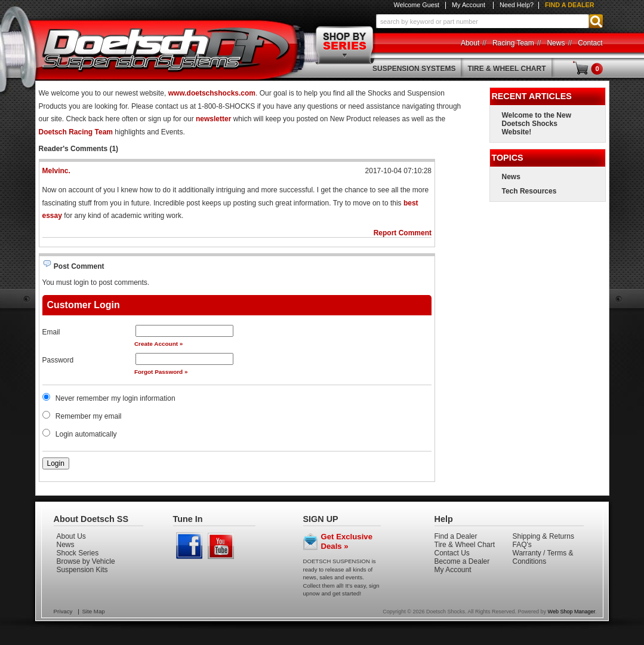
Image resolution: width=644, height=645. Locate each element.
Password (58, 360)
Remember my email (89, 416)
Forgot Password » (161, 372)
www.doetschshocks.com (212, 93)
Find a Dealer (570, 5)
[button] (489, 21)
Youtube (221, 546)
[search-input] (483, 21)
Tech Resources (529, 191)
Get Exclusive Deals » (347, 541)
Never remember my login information (115, 398)
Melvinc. (56, 171)
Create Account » (159, 344)
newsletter (213, 119)
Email (51, 332)
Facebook (189, 546)
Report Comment (403, 233)
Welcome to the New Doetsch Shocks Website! (537, 124)
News (511, 177)
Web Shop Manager (571, 612)
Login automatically (87, 434)
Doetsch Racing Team (76, 132)
